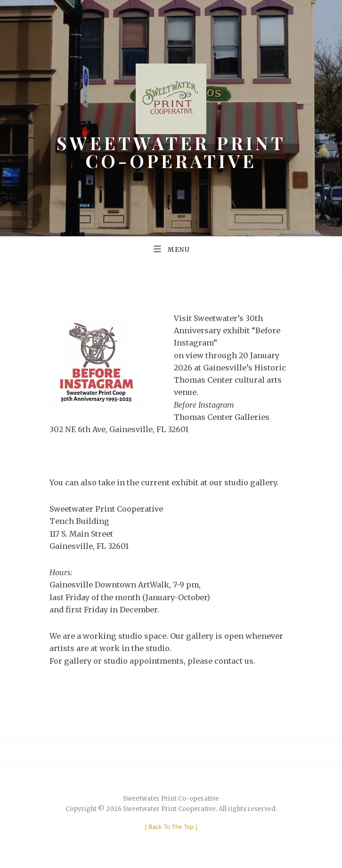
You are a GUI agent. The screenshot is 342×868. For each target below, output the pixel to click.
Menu (171, 249)
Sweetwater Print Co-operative (171, 152)
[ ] (171, 827)
